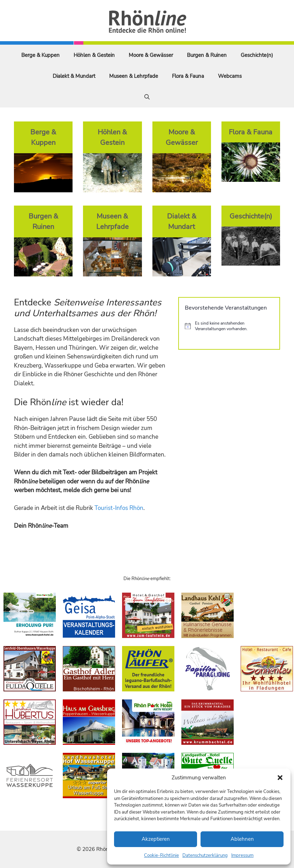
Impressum (242, 855)
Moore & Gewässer (151, 55)
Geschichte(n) (257, 55)
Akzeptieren (156, 839)
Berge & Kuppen (40, 55)
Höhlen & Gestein (94, 55)
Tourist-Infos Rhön (119, 508)
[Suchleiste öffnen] (147, 97)
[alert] (229, 326)
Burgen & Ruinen (207, 55)
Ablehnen (242, 839)
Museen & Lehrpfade (134, 76)
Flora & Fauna (188, 76)
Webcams (230, 76)
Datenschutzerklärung (205, 855)
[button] (280, 778)
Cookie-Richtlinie (161, 855)
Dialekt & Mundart (74, 76)
